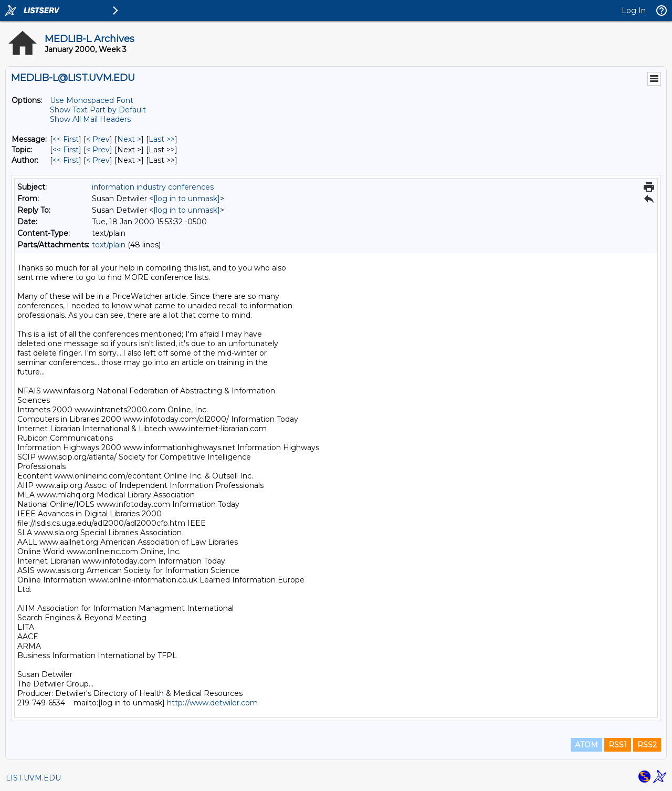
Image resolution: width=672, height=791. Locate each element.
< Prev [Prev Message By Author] (98, 160)
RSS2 (647, 745)
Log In (634, 11)
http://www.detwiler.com (212, 703)
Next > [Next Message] (129, 139)
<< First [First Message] (66, 139)
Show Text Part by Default (98, 110)
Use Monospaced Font (92, 100)
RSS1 (618, 745)
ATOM (586, 745)
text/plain (109, 245)
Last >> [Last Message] (162, 139)
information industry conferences (153, 187)
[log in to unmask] (187, 199)
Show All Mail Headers (90, 119)
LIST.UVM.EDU (33, 778)
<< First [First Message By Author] (66, 160)
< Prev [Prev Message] (98, 139)
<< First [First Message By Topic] (66, 150)
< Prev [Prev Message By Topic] (98, 150)
